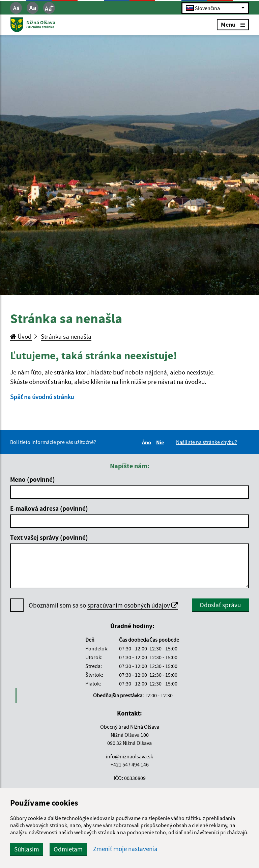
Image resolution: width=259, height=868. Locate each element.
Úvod (21, 336)
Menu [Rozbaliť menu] (233, 24)
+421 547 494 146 (130, 764)
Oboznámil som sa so (103, 605)
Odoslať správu (220, 605)
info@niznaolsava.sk (129, 756)
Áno (148, 442)
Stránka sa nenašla (66, 336)
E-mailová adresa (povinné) (49, 508)
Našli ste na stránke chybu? (207, 442)
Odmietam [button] (68, 849)
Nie (161, 442)
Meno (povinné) (33, 479)
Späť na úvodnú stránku (42, 397)
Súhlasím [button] (27, 849)
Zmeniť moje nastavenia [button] (125, 849)
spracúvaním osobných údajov (133, 605)
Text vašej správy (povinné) (49, 537)
